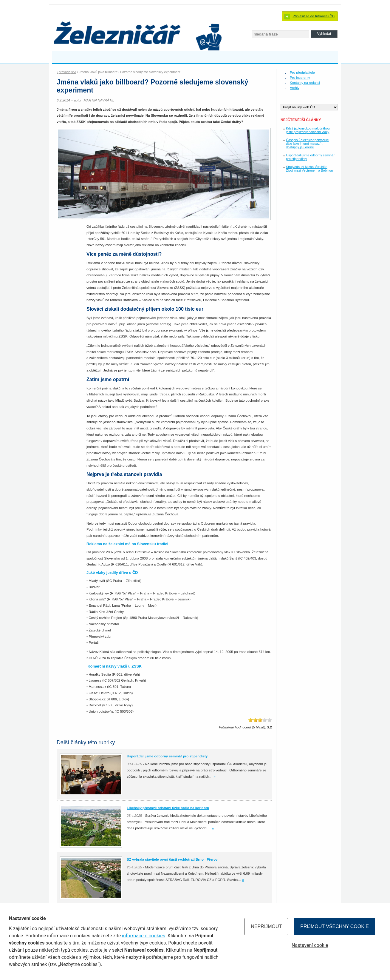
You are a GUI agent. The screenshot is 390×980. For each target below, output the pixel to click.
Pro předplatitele (302, 73)
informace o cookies (144, 936)
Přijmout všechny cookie (335, 926)
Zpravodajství (66, 72)
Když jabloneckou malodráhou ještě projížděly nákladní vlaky (308, 130)
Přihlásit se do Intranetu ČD (314, 16)
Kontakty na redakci (305, 83)
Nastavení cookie (310, 945)
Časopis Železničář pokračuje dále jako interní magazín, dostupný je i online (307, 144)
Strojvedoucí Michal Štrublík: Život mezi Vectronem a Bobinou (309, 169)
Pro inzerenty (300, 78)
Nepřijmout (266, 926)
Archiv (295, 88)
